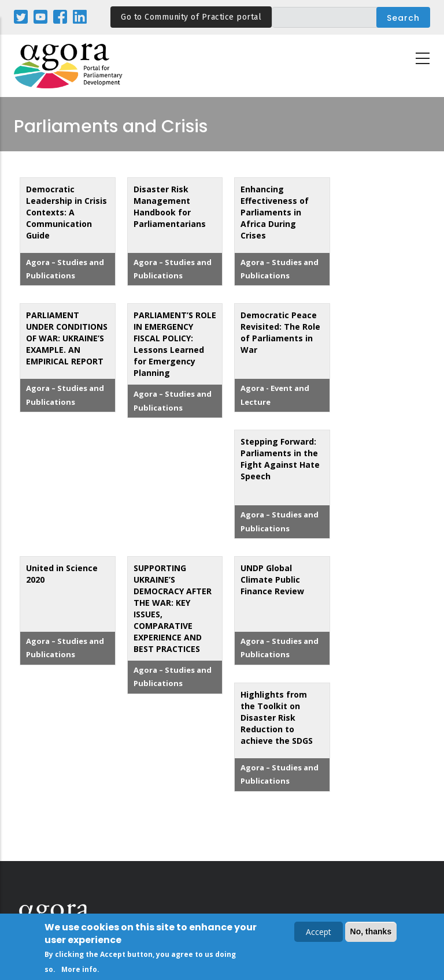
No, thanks (371, 933)
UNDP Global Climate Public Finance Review (272, 580)
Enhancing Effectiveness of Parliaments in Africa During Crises (275, 212)
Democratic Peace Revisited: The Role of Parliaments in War (280, 332)
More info (79, 971)
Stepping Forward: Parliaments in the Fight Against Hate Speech (280, 459)
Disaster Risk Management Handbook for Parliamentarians (170, 206)
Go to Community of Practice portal (191, 17)
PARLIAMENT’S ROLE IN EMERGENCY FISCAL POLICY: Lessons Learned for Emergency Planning (175, 344)
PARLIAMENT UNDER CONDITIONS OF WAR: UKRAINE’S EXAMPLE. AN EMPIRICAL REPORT (67, 338)
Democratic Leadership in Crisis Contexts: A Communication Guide (66, 212)
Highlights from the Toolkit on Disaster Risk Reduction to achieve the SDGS (277, 718)
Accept (319, 934)
